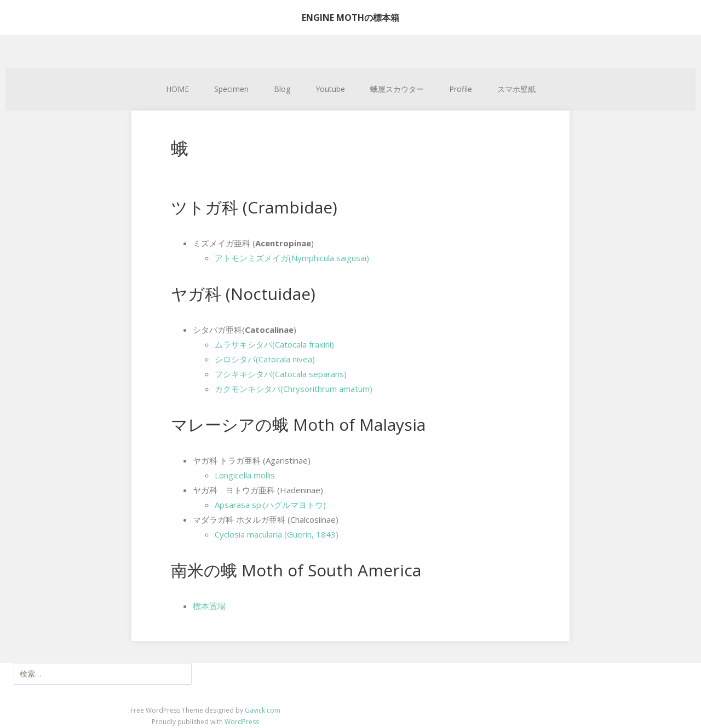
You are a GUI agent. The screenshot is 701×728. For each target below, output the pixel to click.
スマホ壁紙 (516, 89)
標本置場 (209, 606)
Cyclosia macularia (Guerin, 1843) (277, 534)
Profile (461, 89)
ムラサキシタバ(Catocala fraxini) (274, 344)
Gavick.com (263, 710)
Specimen (231, 89)
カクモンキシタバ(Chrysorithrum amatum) (294, 389)
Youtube (330, 89)
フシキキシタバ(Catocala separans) (281, 374)
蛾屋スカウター (397, 89)
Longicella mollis (245, 475)
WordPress (242, 722)
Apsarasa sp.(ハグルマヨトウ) (270, 505)
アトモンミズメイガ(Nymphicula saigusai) (292, 258)
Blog (282, 89)
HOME (177, 89)
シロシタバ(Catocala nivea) (265, 359)
